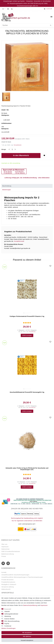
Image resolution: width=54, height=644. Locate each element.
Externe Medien (10, 619)
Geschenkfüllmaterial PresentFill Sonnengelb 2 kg (27, 392)
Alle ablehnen (27, 636)
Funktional (8, 626)
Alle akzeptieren (27, 633)
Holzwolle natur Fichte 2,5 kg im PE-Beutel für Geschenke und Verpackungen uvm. (27, 469)
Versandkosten (17, 145)
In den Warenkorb (21, 155)
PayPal (7, 624)
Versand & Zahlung (8, 587)
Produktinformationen (8, 582)
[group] (27, 289)
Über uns (4, 544)
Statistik (7, 611)
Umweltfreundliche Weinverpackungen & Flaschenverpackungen (22, 577)
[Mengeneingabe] (12, 149)
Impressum (5, 547)
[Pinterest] (8, 563)
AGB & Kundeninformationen (11, 551)
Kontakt (4, 572)
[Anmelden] (8, 9)
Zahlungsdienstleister (11, 614)
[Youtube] (3, 563)
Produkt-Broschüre (7, 580)
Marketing (8, 616)
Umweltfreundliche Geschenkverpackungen (15, 575)
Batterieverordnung (8, 554)
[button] (4, 9)
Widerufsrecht (6, 589)
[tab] (27, 186)
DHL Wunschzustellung (12, 621)
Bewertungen (7, 190)
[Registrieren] (12, 9)
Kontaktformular (19, 241)
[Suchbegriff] (27, 25)
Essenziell (8, 609)
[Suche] (51, 26)
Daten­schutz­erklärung (30, 605)
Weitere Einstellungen (8, 628)
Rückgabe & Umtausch (9, 584)
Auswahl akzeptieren (27, 640)
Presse (4, 556)
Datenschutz (5, 549)
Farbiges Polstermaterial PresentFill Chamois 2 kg (27, 316)
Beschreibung (7, 186)
